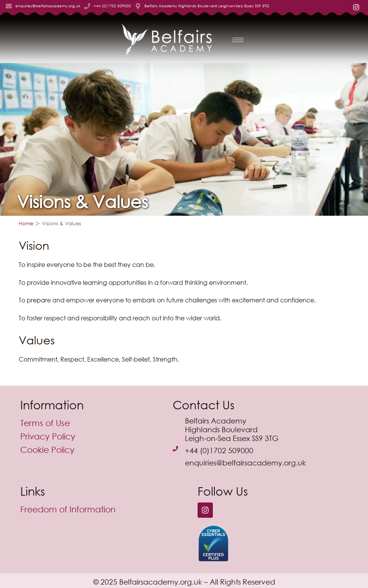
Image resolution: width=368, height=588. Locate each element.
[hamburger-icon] (238, 40)
